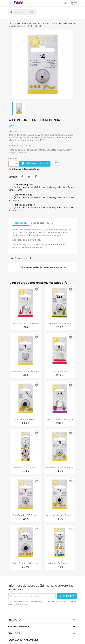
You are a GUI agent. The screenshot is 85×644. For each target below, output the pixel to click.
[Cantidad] (12, 164)
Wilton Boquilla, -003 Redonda (25, 515)
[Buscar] (22, 12)
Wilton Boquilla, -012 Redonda (60, 515)
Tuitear (29, 177)
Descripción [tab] (21, 223)
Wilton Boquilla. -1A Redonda (26, 419)
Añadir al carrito (35, 164)
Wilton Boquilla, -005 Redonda (60, 467)
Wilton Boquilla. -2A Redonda (26, 563)
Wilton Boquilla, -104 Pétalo (25, 323)
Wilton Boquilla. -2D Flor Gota (60, 419)
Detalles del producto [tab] (42, 223)
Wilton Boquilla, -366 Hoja (60, 323)
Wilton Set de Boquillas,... (26, 467)
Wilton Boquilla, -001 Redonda (25, 371)
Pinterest (36, 177)
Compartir (22, 177)
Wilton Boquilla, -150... (60, 371)
